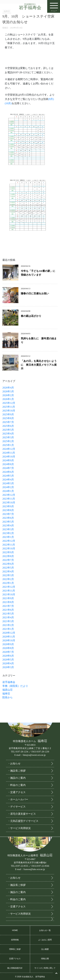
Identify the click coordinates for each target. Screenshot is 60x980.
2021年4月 (8, 617)
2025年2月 (8, 441)
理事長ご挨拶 (15, 949)
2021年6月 (8, 610)
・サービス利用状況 (19, 827)
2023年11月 (9, 499)
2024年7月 (8, 468)
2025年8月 (8, 418)
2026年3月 (8, 391)
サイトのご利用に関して (45, 967)
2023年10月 (9, 503)
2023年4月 (8, 526)
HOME (15, 930)
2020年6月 (8, 656)
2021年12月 (9, 587)
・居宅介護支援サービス (22, 813)
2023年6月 (8, 518)
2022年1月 (8, 583)
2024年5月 (8, 476)
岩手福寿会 (30, 7)
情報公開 (45, 958)
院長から (8, 697)
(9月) (51, 99)
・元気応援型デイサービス (23, 820)
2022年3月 (8, 575)
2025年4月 (8, 434)
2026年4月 (8, 388)
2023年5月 (8, 522)
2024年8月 (8, 464)
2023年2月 (8, 533)
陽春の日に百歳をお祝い (35, 293)
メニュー (54, 6)
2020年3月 (8, 667)
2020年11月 (9, 637)
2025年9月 (8, 414)
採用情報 (15, 939)
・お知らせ (14, 763)
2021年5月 (8, 614)
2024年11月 (9, 453)
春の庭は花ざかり (31, 316)
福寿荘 (6, 694)
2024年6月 (8, 472)
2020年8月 (8, 648)
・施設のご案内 (17, 777)
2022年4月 (8, 571)
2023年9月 (8, 506)
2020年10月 (9, 640)
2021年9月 (8, 598)
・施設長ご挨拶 (17, 770)
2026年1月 (8, 399)
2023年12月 (9, 495)
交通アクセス (15, 958)
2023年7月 (8, 514)
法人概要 (45, 949)
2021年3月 (8, 621)
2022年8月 (8, 556)
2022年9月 (8, 552)
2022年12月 (9, 541)
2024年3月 (8, 483)
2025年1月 (8, 445)
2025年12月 (9, 403)
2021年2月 (8, 625)
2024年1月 (8, 491)
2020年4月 (8, 663)
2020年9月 (8, 644)
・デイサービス (17, 806)
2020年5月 (8, 660)
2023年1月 (8, 537)
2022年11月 (9, 545)
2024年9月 (8, 460)
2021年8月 (8, 602)
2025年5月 (8, 430)
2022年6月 (8, 564)
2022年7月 (8, 560)
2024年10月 (9, 457)
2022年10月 (9, 548)
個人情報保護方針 (15, 967)
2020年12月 (9, 633)
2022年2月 (8, 579)
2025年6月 (8, 426)
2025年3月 (8, 437)
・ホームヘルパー (18, 799)
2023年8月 (8, 510)
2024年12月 (9, 449)
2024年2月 (8, 487)
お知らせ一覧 (45, 930)
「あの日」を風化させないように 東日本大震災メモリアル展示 (39, 365)
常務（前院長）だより (15, 686)
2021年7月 (8, 606)
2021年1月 (8, 629)
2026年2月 (8, 395)
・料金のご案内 (17, 784)
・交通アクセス (17, 792)
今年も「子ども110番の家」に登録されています (38, 273)
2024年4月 (8, 480)
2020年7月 (8, 652)
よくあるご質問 (45, 939)
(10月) (8, 103)
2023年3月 (8, 529)
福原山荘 (8, 690)
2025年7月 (8, 422)
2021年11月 (9, 591)
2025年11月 (9, 407)
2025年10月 (9, 411)
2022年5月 (8, 568)
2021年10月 (9, 594)
